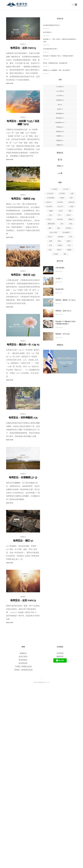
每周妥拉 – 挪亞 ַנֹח (23, 541)
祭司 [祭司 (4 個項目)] (71, 237)
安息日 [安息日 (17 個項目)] (49, 220)
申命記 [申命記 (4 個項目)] (50, 237)
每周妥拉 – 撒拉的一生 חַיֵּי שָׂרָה (23, 345)
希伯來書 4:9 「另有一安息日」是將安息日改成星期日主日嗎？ (60, 40)
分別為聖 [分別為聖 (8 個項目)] (60, 202)
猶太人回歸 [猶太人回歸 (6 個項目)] (54, 233)
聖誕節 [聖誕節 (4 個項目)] (60, 245)
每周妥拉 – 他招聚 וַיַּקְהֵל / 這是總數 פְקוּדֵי (23, 123)
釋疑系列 (59, 145)
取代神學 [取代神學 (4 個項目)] (49, 207)
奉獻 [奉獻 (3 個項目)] (70, 211)
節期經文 (59, 136)
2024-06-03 (59, 328)
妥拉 (59, 105)
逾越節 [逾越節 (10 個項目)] (69, 250)
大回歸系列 (59, 100)
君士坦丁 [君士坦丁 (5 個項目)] (61, 207)
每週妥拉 (23, 653)
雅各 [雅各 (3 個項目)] (65, 254)
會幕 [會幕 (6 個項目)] (59, 228)
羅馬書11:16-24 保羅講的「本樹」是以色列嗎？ (57, 70)
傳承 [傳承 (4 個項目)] (71, 198)
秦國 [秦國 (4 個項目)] (51, 241)
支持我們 (60, 653)
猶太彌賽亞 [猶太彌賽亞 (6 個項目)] (66, 233)
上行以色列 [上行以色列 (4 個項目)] (50, 194)
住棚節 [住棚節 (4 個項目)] (62, 198)
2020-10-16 (59, 314)
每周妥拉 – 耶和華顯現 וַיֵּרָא (23, 418)
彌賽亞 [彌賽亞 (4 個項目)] (71, 220)
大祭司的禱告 (60, 268)
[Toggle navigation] (75, 5)
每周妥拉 (23, 44)
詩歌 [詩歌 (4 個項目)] (69, 245)
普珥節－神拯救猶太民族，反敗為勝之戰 (55, 63)
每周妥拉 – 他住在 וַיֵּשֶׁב (23, 275)
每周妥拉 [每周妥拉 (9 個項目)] (69, 228)
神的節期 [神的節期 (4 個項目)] (61, 237)
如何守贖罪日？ (48, 32)
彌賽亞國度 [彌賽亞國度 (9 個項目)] (51, 224)
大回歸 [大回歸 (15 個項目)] (71, 207)
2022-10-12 (59, 293)
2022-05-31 (59, 282)
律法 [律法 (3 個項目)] (62, 224)
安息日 (59, 109)
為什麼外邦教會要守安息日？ (52, 25)
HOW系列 (59, 87)
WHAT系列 (59, 91)
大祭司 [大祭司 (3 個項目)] (61, 211)
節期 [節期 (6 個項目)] (59, 241)
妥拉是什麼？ (60, 289)
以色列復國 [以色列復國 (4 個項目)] (51, 198)
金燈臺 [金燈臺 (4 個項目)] (56, 254)
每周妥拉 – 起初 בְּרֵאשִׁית (23, 48)
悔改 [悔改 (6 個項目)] (71, 224)
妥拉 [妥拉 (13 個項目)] (51, 215)
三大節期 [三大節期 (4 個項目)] (54, 189)
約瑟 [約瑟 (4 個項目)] (51, 245)
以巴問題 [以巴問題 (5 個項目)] (62, 194)
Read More (10, 83)
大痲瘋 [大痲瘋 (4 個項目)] (51, 211)
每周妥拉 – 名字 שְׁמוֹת (63, 334)
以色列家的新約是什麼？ (50, 49)
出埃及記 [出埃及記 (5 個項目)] (49, 202)
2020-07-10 (59, 271)
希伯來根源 (59, 113)
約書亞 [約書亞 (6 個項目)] (69, 241)
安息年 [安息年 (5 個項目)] (69, 215)
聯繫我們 (60, 657)
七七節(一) (59, 278)
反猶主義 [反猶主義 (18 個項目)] (71, 202)
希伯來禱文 (59, 118)
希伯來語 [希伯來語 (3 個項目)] (60, 220)
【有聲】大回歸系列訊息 (23, 670)
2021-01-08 (59, 338)
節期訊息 (59, 140)
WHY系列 (59, 96)
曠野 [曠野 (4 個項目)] (50, 228)
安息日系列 (23, 657)
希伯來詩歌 (59, 122)
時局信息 (59, 127)
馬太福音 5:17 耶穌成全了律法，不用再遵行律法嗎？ (58, 56)
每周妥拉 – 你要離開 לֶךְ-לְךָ (23, 477)
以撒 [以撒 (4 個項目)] (72, 194)
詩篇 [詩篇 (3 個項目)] (50, 250)
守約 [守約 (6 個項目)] (59, 215)
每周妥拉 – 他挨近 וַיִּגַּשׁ (23, 199)
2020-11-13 (59, 304)
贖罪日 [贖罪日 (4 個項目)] (59, 250)
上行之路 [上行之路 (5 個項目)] (66, 189)
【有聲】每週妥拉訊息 (23, 667)
